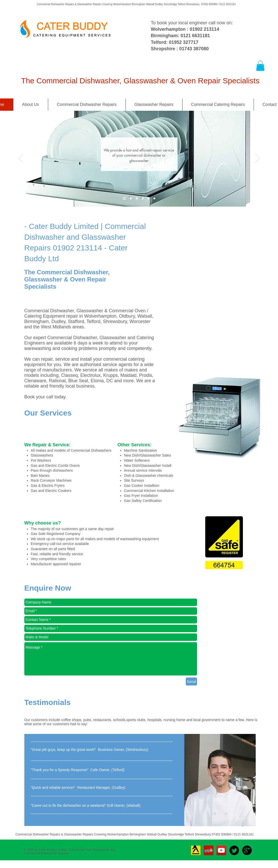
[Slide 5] (148, 198)
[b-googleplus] (247, 850)
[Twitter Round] (234, 850)
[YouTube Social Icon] (221, 850)
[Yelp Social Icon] (209, 850)
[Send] (191, 682)
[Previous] (21, 159)
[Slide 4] (143, 198)
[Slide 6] (154, 198)
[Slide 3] (124, 198)
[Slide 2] (131, 198)
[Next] (258, 159)
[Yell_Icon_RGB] (196, 850)
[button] (260, 66)
